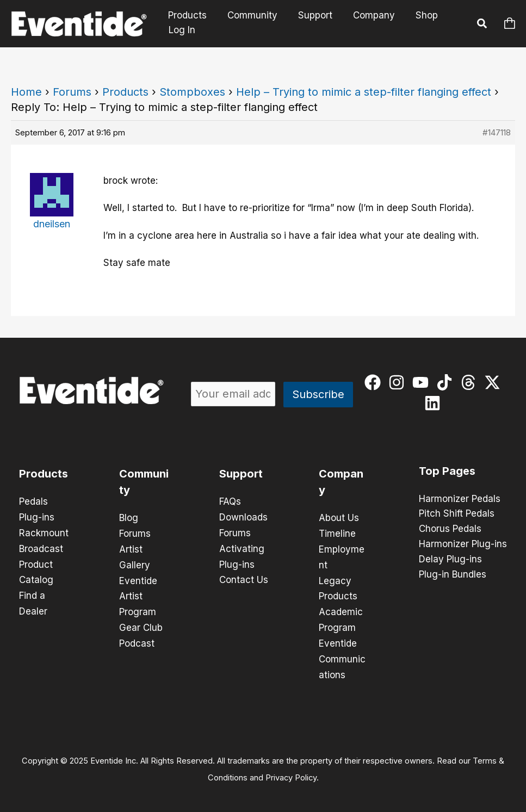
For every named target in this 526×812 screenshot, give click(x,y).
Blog (129, 518)
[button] (482, 25)
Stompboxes (192, 92)
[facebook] (375, 382)
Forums (72, 92)
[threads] (471, 382)
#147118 (497, 132)
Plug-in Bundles (453, 575)
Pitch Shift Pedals (457, 515)
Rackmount (44, 532)
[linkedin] (435, 403)
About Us (339, 518)
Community (249, 16)
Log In (182, 30)
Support (310, 16)
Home (26, 92)
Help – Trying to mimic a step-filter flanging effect (364, 92)
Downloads (243, 517)
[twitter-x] (495, 382)
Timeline (337, 533)
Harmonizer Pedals (460, 499)
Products (186, 16)
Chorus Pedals (450, 530)
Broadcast (41, 547)
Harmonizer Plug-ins (463, 545)
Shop (417, 16)
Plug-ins (37, 517)
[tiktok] (447, 382)
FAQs (230, 501)
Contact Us (244, 578)
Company (366, 16)
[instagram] (399, 382)
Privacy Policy (291, 772)
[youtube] (423, 382)
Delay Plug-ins (450, 560)
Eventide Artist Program (138, 594)
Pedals (33, 501)
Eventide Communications (342, 655)
